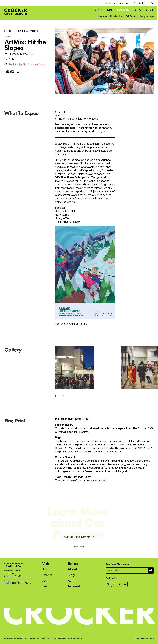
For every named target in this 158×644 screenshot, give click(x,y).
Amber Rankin (78, 324)
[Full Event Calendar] (28, 31)
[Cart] (148, 3)
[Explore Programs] (79, 537)
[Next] (61, 396)
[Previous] (57, 396)
